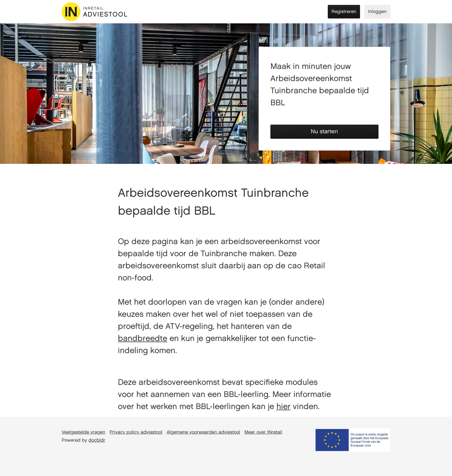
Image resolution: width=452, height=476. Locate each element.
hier (284, 407)
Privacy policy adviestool (136, 432)
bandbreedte (143, 339)
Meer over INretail (263, 432)
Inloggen (377, 12)
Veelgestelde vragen (83, 432)
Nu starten (324, 132)
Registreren (344, 12)
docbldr (97, 440)
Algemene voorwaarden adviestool (203, 432)
